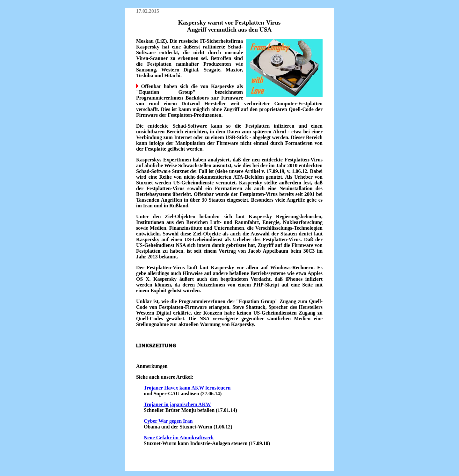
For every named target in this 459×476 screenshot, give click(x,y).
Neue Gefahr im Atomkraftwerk (179, 438)
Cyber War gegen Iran (168, 421)
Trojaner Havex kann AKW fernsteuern (187, 388)
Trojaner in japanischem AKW (177, 404)
